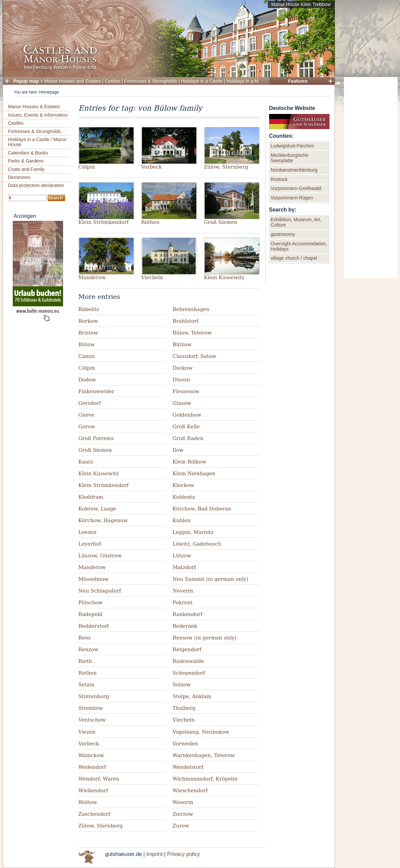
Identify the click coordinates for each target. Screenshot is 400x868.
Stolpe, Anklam (192, 696)
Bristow (88, 333)
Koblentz (184, 497)
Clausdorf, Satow (194, 356)
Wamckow (91, 755)
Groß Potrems (96, 438)
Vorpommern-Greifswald (296, 188)
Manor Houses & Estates (34, 107)
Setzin (87, 685)
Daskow (183, 368)
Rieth (85, 661)
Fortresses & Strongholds (151, 81)
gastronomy (283, 234)
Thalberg (184, 708)
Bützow (182, 345)
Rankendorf (187, 614)
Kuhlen (182, 520)
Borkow (88, 321)
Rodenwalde (188, 661)
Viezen (87, 732)
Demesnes (19, 177)
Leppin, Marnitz (193, 532)
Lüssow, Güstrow (100, 556)
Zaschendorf (94, 814)
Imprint (155, 854)
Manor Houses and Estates (73, 81)
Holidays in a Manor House (255, 81)
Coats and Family (26, 169)
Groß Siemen (221, 222)
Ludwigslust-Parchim (292, 146)
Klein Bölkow (189, 462)
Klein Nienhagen (194, 474)
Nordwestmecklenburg (294, 170)
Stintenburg (94, 696)
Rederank (185, 626)
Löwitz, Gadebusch (197, 544)
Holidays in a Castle (202, 81)
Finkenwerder (96, 391)
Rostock (279, 179)
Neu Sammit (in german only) (210, 579)
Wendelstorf (188, 767)
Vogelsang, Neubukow (201, 732)
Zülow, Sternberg (226, 167)
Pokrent (182, 603)
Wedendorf (92, 767)
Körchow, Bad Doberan (202, 509)
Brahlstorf (185, 321)
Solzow (182, 685)
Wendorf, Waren (99, 779)
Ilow (178, 450)
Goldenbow (187, 415)
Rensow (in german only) (204, 638)
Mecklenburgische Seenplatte (289, 158)
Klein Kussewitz (224, 277)
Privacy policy (184, 854)
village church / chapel (294, 258)
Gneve (87, 415)
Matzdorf (184, 567)
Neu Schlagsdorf (100, 591)
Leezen (88, 532)
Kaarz (86, 462)
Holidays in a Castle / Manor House (37, 142)
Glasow (182, 403)
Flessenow (186, 391)
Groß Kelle (186, 427)
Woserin (183, 802)
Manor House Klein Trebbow (301, 4)
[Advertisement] (371, 178)
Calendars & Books (28, 153)
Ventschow (92, 720)
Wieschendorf (190, 791)
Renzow (89, 649)
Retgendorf (187, 649)
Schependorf (189, 673)
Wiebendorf (93, 791)
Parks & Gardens (26, 161)
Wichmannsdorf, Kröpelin (205, 779)
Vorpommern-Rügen (292, 198)
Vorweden (185, 744)
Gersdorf (90, 403)
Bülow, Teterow (192, 333)
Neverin (183, 591)
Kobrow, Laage (97, 509)
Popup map (26, 81)
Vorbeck (152, 167)
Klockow (183, 485)
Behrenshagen (191, 309)
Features (298, 81)
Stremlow (91, 708)
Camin (87, 356)
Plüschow (91, 603)
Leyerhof (90, 544)
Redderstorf (94, 626)
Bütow (87, 345)
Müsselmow (94, 579)
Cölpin (87, 167)
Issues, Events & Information (38, 115)
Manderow (92, 277)
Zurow (181, 826)
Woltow (88, 802)
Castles (113, 81)
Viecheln (152, 277)
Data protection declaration (36, 185)
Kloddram (91, 497)
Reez (85, 638)
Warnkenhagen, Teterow (204, 755)
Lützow (182, 556)
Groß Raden (188, 438)
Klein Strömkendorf (104, 222)
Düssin (181, 380)
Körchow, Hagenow (103, 520)
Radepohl (91, 614)
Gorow (87, 427)
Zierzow (183, 814)
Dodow (87, 380)
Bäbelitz (89, 309)
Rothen (151, 222)
